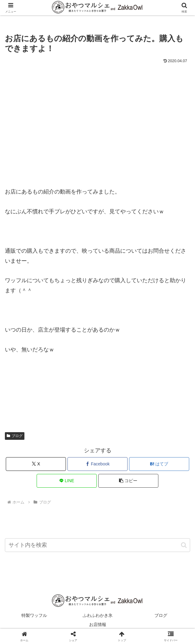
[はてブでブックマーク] (159, 464)
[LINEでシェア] (67, 481)
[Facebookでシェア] (97, 464)
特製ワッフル (34, 615)
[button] (128, 481)
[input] (97, 545)
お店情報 (98, 624)
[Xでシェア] (36, 464)
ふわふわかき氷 (98, 615)
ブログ (15, 436)
